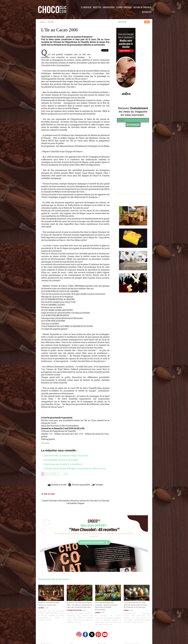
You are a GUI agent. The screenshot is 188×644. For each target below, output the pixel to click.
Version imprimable (79, 485)
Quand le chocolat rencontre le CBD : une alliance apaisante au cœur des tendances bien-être (79, 605)
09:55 (83, 610)
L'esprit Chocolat (124, 7)
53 (66, 474)
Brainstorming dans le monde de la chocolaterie (62, 464)
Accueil (43, 22)
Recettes (97, 7)
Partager (97, 485)
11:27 (46, 608)
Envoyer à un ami (57, 485)
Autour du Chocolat (142, 7)
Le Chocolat (86, 7)
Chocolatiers (109, 7)
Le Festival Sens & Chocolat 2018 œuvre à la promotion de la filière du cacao (73, 468)
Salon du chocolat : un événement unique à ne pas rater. (65, 455)
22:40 (131, 610)
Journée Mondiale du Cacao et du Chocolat (60, 460)
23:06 (102, 613)
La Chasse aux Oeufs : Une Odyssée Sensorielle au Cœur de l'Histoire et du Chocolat (136, 605)
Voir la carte (49, 494)
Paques (81, 503)
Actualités (147, 12)
